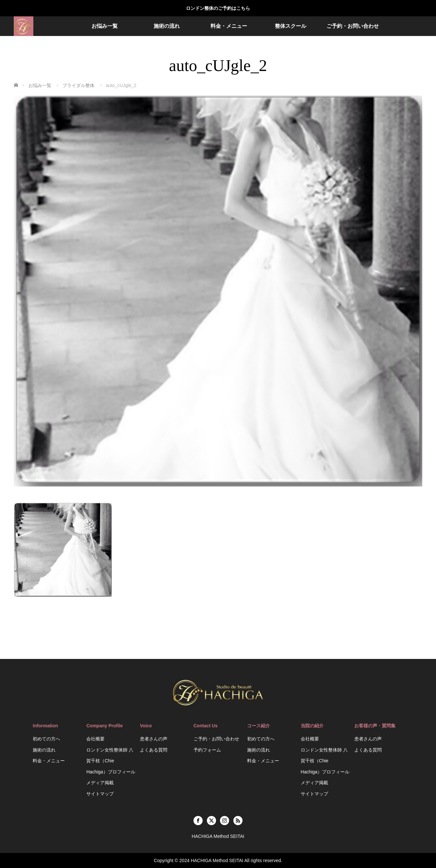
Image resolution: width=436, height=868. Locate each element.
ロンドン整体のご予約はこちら (218, 8)
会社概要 (95, 739)
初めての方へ (46, 739)
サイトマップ (100, 794)
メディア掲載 (100, 783)
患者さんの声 (154, 739)
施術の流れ (167, 26)
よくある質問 (154, 750)
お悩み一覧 (105, 26)
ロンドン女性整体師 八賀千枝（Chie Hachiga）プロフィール (111, 761)
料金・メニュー (229, 26)
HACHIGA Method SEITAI (217, 860)
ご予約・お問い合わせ (353, 26)
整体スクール (291, 26)
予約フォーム (207, 750)
